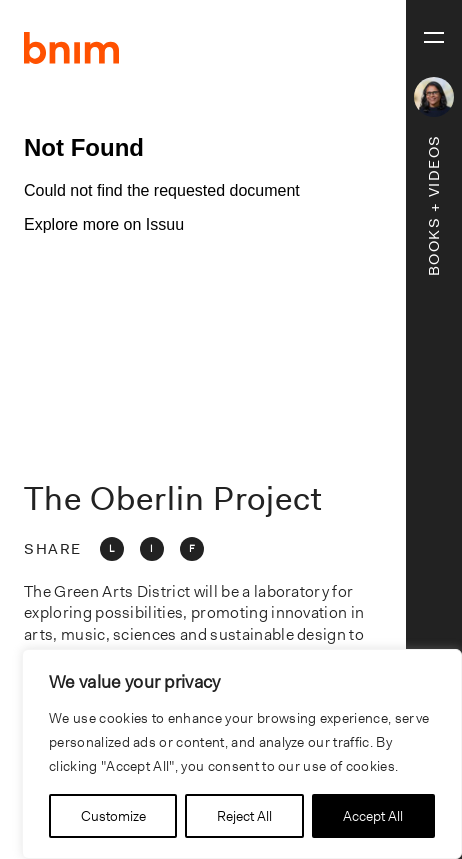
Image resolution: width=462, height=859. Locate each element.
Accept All (373, 816)
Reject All (244, 816)
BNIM (72, 48)
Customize (113, 816)
